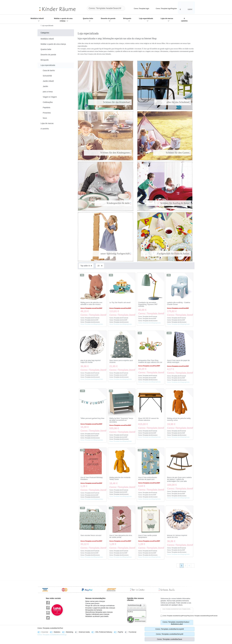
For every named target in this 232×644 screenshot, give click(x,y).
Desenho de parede (108, 19)
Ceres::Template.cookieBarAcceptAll (169, 629)
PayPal (120, 632)
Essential (45, 632)
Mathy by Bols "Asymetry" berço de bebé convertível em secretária (121, 420)
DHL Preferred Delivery (104, 632)
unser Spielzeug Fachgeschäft (110, 254)
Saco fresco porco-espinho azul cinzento (121, 361)
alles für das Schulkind (173, 102)
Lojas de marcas (167, 19)
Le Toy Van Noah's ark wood (120, 303)
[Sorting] (86, 266)
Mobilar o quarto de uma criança (63, 20)
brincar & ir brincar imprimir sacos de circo (177, 536)
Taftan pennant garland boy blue (92, 418)
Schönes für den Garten (172, 153)
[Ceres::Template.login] (139, 8)
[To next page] (193, 566)
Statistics (57, 632)
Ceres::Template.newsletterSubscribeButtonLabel (177, 623)
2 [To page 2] (185, 565)
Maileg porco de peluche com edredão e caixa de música (91, 303)
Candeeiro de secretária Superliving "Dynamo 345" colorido (148, 304)
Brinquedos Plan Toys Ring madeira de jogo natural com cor (150, 361)
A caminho (184, 20)
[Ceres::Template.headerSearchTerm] (106, 8)
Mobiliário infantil (37, 19)
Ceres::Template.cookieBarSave (170, 639)
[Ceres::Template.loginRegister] (165, 8)
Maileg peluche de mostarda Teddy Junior (120, 478)
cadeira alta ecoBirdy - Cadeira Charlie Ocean (179, 303)
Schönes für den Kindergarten (110, 153)
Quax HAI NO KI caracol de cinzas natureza (148, 419)
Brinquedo (127, 19)
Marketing (70, 632)
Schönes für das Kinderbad (111, 102)
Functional (132, 632)
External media (84, 632)
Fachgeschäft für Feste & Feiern (168, 254)
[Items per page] (100, 266)
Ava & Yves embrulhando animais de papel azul (148, 478)
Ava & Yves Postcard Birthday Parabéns (92, 478)
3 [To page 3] (189, 565)
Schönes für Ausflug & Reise (169, 203)
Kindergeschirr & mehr (113, 203)
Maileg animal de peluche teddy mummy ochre (179, 419)
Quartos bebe (88, 19)
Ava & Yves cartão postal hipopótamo (147, 536)
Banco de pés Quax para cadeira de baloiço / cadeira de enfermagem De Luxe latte (179, 479)
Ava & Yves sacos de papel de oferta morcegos (178, 361)
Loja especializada (146, 19)
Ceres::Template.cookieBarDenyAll (169, 634)
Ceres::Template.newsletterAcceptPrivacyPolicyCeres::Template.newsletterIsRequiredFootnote (190, 616)
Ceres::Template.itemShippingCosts (92, 324)
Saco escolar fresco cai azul (91, 535)
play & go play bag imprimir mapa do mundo (91, 361)
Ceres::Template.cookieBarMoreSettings (52, 635)
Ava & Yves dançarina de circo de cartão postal (121, 536)
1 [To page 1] (182, 565)
